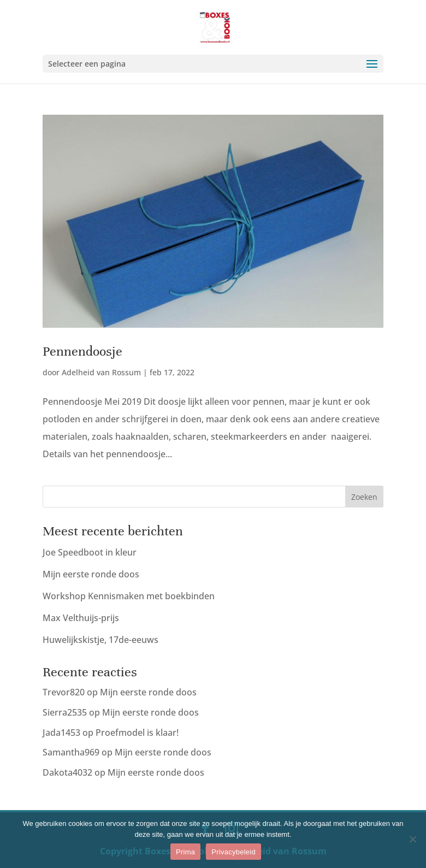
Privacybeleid (233, 852)
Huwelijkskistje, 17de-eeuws (100, 640)
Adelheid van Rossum (101, 372)
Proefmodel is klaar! (137, 733)
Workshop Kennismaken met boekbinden (129, 596)
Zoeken (364, 497)
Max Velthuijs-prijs (81, 618)
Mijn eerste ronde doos (91, 574)
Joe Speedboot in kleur (90, 552)
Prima (185, 852)
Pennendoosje (82, 351)
